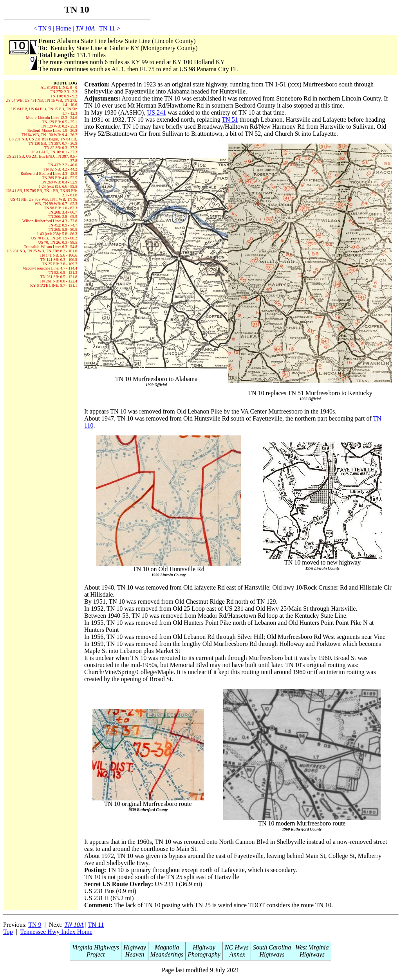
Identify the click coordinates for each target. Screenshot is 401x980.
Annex (237, 954)
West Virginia (312, 947)
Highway (135, 947)
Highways (272, 954)
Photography (204, 954)
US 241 (156, 112)
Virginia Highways (96, 947)
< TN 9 (42, 28)
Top (8, 932)
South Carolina (272, 947)
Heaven (135, 954)
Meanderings (167, 954)
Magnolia (167, 947)
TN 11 (96, 925)
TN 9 (35, 925)
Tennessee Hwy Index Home (56, 932)
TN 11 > (110, 28)
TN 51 (230, 120)
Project (96, 954)
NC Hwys (237, 947)
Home (63, 28)
